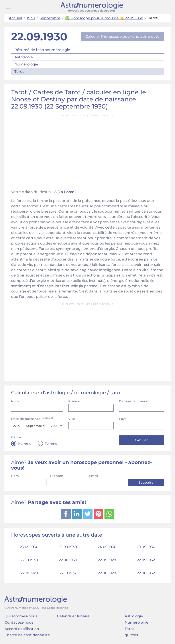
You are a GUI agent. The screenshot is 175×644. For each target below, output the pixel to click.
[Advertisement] (87, 150)
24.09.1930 (107, 547)
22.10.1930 (29, 560)
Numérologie (26, 64)
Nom (15, 401)
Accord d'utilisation (22, 629)
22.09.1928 (107, 560)
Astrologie (24, 57)
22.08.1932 (146, 573)
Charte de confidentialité (27, 635)
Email (94, 476)
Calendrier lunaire (73, 616)
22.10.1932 (68, 573)
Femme (51, 444)
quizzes (131, 635)
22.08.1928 (107, 573)
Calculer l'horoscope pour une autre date (122, 37)
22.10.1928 (29, 573)
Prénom (75, 401)
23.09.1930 (29, 547)
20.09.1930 (146, 547)
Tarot (19, 72)
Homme (25, 444)
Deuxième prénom (134, 401)
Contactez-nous (19, 622)
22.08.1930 (68, 560)
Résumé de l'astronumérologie (42, 50)
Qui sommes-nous (21, 616)
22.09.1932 (146, 560)
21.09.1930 (68, 547)
